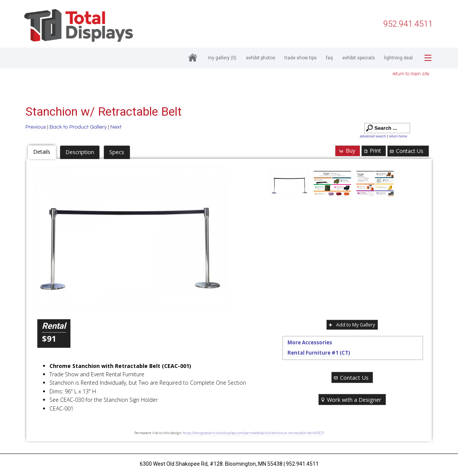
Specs (117, 152)
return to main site (411, 74)
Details (42, 152)
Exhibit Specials (359, 58)
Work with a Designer (351, 400)
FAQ (329, 58)
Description (80, 152)
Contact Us (406, 151)
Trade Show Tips (301, 58)
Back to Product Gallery (78, 127)
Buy (347, 150)
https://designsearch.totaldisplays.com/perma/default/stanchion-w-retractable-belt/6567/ (253, 433)
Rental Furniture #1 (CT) (319, 353)
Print (372, 150)
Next (116, 127)
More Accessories (310, 342)
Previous (36, 127)
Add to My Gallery (351, 325)
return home (398, 136)
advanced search (373, 136)
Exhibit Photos (261, 58)
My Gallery (222, 58)
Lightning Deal (398, 58)
